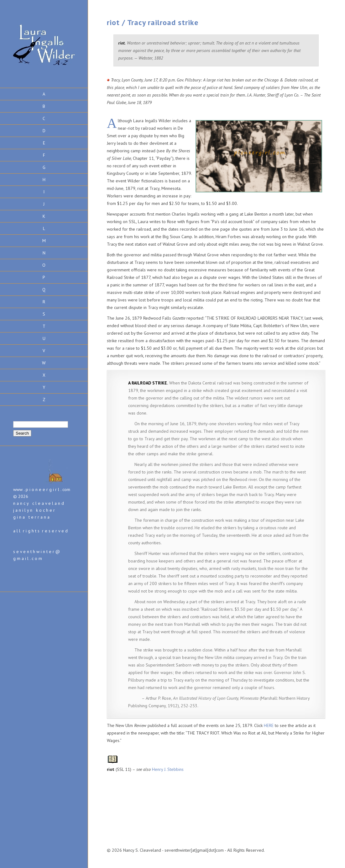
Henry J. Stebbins (168, 769)
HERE (269, 725)
